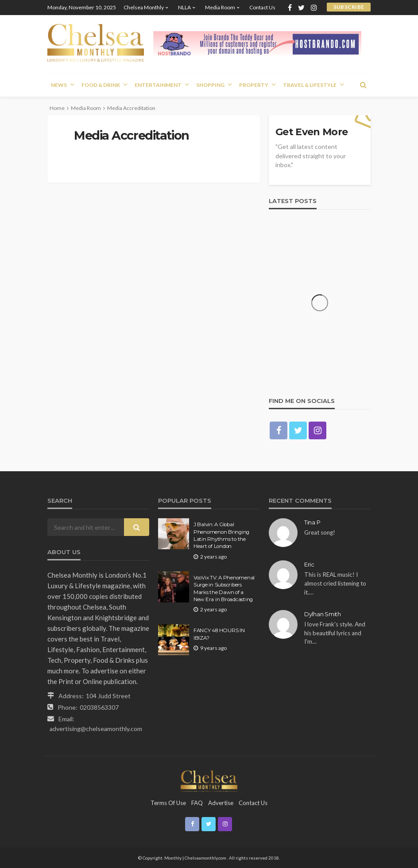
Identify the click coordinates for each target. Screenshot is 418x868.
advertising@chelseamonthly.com (96, 729)
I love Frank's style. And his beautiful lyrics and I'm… (335, 633)
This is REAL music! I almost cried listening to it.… (335, 583)
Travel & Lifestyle (310, 85)
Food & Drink (101, 85)
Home (57, 108)
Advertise (221, 803)
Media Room (220, 7)
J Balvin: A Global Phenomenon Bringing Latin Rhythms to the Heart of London (221, 535)
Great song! (320, 532)
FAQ (197, 803)
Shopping (210, 85)
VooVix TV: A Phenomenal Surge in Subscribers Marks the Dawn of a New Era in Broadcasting (224, 588)
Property (254, 85)
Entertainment (158, 85)
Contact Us (262, 7)
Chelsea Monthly (144, 7)
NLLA (184, 7)
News (59, 85)
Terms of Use (168, 803)
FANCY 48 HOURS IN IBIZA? (219, 634)
